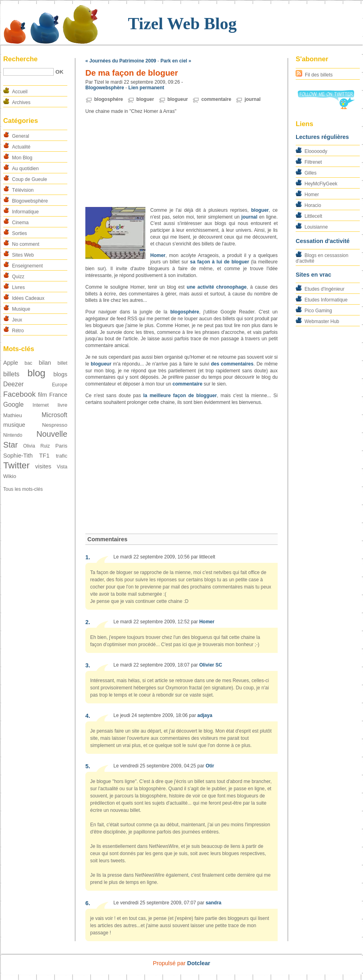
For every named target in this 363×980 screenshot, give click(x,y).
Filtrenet (313, 162)
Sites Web (23, 255)
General (21, 136)
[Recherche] (28, 72)
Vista (62, 467)
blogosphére (109, 99)
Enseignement (27, 266)
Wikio (10, 476)
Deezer (13, 384)
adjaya (205, 715)
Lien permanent (146, 88)
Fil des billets (319, 75)
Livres (18, 287)
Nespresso (55, 425)
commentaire (216, 99)
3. (88, 665)
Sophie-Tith (18, 456)
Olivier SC (211, 665)
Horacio (313, 205)
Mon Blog (22, 158)
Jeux (17, 320)
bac (28, 363)
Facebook (19, 394)
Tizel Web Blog (182, 24)
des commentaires (232, 364)
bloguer (145, 99)
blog (36, 373)
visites (43, 466)
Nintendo (13, 435)
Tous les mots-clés (23, 489)
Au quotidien (25, 169)
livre (63, 405)
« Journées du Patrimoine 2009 (121, 61)
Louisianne (316, 227)
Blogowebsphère (30, 201)
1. (88, 557)
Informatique (25, 212)
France (58, 395)
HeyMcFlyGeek (321, 184)
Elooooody (316, 151)
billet (63, 363)
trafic (62, 456)
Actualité (21, 147)
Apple (11, 363)
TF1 (44, 456)
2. (88, 622)
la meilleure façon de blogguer (180, 396)
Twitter (16, 465)
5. (88, 766)
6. (88, 903)
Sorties (19, 233)
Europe (60, 385)
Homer (312, 195)
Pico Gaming (318, 311)
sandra (213, 903)
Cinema (20, 223)
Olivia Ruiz (37, 446)
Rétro (18, 331)
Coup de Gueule (29, 179)
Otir (210, 766)
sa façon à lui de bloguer (219, 262)
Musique (21, 309)
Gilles (311, 173)
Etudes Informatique (326, 300)
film (43, 395)
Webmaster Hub (322, 321)
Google (13, 405)
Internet (40, 405)
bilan (45, 363)
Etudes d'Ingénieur (325, 289)
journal (252, 99)
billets (11, 374)
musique (14, 425)
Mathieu (13, 415)
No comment (26, 244)
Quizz (18, 277)
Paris (61, 446)
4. (88, 716)
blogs (60, 374)
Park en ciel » (176, 61)
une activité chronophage (217, 287)
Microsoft (54, 415)
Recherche (20, 59)
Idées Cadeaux (28, 298)
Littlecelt (313, 216)
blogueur (178, 99)
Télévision (23, 190)
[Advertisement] (181, 161)
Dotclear (199, 963)
